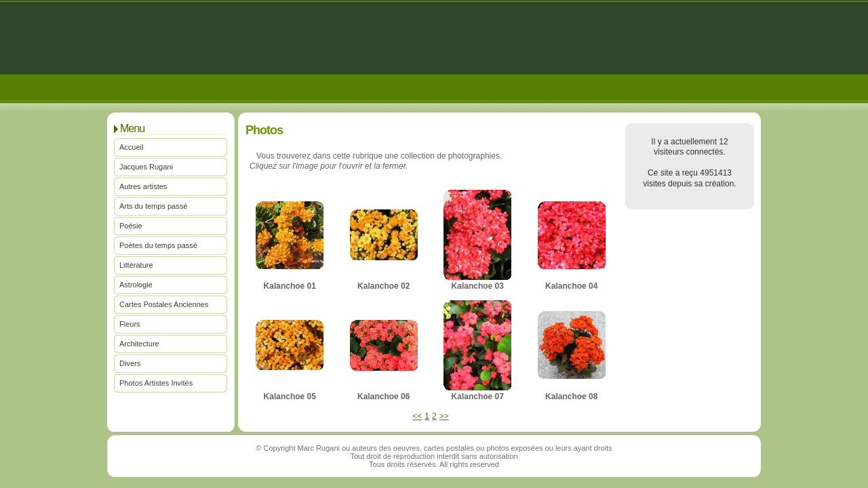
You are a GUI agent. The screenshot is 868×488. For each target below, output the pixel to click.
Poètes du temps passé (158, 245)
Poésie (131, 226)
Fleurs (130, 324)
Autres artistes (143, 186)
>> (444, 416)
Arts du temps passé (153, 206)
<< (417, 416)
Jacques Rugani (146, 167)
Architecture (139, 344)
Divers (130, 363)
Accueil (131, 147)
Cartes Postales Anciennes (164, 304)
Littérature (136, 265)
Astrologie (136, 285)
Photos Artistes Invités (156, 383)
